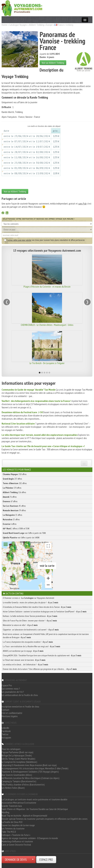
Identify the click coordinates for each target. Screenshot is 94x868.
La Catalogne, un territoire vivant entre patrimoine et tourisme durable (34, 799)
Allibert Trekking (37, 25)
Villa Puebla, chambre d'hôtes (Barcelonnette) (23, 784)
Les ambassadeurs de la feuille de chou (20, 695)
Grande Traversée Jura (12, 806)
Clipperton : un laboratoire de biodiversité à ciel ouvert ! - (31, 630)
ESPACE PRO (46, 860)
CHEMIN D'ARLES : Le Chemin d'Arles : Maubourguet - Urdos (47, 325)
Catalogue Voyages (18, 25)
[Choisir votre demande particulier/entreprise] (33, 860)
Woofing (5, 812)
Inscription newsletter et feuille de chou (20, 706)
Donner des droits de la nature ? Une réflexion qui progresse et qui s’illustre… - (40, 669)
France (61, 25)
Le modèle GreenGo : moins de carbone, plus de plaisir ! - (31, 602)
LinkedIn (5, 728)
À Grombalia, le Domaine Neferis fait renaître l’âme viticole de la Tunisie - (37, 607)
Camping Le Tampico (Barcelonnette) (19, 781)
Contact (5, 710)
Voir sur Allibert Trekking (53, 63)
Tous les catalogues (11, 749)
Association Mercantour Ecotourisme (19, 803)
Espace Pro (7, 685)
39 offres (14, 510)
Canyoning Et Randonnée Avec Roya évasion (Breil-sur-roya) (29, 765)
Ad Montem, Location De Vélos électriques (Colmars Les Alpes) (31, 778)
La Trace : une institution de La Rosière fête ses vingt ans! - (31, 646)
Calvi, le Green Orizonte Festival (16, 845)
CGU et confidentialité (12, 713)
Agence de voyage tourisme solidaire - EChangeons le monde (30, 838)
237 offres (12, 479)
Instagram (6, 737)
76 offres (10, 497)
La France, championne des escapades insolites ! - (28, 642)
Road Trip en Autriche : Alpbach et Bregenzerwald (24, 816)
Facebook (6, 731)
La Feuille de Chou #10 (12, 822)
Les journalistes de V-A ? (13, 692)
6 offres (10, 524)
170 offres (12, 488)
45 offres (14, 506)
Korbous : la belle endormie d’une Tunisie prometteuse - (30, 616)
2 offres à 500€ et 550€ (16, 528)
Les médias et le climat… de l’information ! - (25, 664)
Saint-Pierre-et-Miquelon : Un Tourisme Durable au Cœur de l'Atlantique (35, 809)
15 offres (12, 515)
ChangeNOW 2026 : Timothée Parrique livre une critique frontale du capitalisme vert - (42, 655)
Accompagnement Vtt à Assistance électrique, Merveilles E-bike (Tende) (35, 768)
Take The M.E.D (9, 832)
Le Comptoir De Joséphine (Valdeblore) (19, 762)
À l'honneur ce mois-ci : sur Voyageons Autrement (28, 598)
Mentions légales (10, 716)
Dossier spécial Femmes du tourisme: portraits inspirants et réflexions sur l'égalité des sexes (45, 819)
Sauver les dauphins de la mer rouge (18, 825)
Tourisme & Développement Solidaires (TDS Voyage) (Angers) (30, 772)
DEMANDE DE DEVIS (16, 860)
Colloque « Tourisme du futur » (16, 835)
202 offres (15, 483)
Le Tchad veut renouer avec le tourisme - (24, 660)
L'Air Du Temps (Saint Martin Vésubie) (18, 759)
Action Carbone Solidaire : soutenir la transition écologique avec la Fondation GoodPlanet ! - (45, 612)
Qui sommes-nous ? (11, 689)
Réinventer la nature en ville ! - (20, 625)
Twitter (5, 734)
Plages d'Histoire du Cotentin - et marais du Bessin (47, 287)
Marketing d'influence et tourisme (17, 841)
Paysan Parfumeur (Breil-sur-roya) (17, 752)
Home (4, 25)
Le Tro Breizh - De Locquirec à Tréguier (47, 363)
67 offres (10, 501)
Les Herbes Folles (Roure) (13, 788)
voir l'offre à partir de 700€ (24, 533)
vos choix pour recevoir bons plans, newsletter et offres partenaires (44, 240)
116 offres (14, 492)
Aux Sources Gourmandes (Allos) (17, 775)
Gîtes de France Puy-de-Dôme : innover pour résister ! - (30, 621)
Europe (49, 25)
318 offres (15, 474)
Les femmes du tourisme (13, 828)
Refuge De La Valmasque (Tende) (17, 755)
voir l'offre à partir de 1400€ (21, 538)
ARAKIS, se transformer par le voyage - (23, 651)
